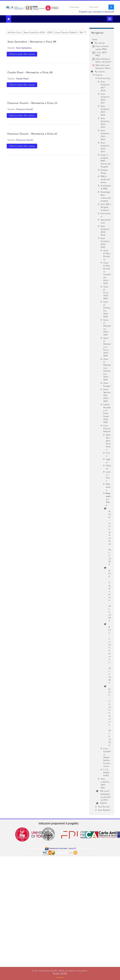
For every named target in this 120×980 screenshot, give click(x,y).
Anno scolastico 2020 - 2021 (105, 783)
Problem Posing (104, 171)
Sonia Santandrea (24, 48)
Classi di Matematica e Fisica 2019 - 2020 (107, 347)
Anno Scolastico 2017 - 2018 (105, 86)
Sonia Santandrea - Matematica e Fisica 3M (32, 42)
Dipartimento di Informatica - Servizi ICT (61, 848)
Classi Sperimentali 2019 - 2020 (107, 395)
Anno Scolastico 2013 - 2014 (105, 135)
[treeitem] (102, 425)
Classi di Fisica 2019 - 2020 (106, 293)
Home (95, 39)
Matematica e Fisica (108, 499)
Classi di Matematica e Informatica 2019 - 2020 (107, 369)
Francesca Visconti (25, 109)
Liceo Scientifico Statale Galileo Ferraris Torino (107, 757)
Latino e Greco (108, 476)
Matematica (108, 487)
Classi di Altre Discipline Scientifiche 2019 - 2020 (107, 273)
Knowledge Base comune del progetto (106, 196)
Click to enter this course (22, 54)
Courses (99, 75)
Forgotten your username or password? (97, 12)
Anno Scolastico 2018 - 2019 (105, 230)
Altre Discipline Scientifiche (108, 442)
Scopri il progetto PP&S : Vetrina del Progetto (106, 161)
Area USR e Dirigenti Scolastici (106, 207)
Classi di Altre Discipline (107, 255)
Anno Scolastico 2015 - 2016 (105, 110)
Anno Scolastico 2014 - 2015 (105, 123)
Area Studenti (104, 810)
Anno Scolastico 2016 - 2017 (105, 98)
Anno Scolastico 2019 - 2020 (105, 243)
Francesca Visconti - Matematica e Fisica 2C (32, 134)
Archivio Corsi (104, 78)
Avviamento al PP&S (106, 187)
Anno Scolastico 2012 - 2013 (105, 147)
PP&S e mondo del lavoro (105, 179)
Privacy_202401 (60, 973)
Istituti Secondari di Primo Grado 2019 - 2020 (107, 413)
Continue (60, 977)
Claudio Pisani (22, 79)
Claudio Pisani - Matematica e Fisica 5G (30, 72)
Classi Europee (107, 384)
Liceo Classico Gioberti (107, 428)
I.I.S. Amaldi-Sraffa (107, 772)
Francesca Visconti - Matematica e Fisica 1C (32, 103)
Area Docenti (104, 807)
